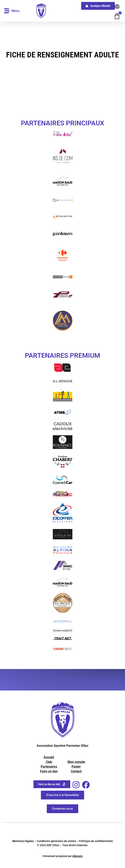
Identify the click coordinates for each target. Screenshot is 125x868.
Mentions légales (23, 841)
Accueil (49, 757)
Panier (76, 767)
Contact (76, 771)
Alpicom (77, 856)
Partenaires (49, 767)
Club (49, 762)
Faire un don (49, 771)
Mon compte (76, 762)
